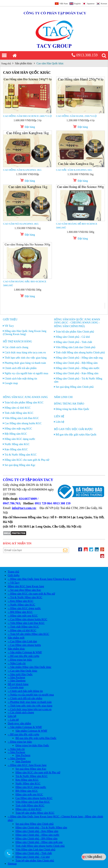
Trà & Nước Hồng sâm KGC (21, 455)
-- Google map (16, 687)
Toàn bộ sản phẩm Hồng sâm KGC (24, 403)
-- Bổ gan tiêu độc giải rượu (24, 656)
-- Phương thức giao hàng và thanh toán (30, 702)
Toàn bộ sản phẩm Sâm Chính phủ (75, 332)
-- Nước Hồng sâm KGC (21, 605)
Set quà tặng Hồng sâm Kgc (20, 465)
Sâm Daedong (23, 762)
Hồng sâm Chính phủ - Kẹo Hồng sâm (77, 373)
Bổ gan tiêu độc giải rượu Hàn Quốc (76, 435)
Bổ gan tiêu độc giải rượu (73, 429)
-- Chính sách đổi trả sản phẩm (25, 698)
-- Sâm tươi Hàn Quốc (20, 674)
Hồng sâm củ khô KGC (18, 408)
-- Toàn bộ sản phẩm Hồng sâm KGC (28, 634)
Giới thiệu (10, 319)
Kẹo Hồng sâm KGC (16, 449)
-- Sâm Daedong (17, 681)
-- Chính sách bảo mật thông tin (25, 691)
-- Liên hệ (13, 720)
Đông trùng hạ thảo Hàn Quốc (73, 409)
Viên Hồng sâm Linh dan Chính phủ (75, 347)
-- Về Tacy (14, 583)
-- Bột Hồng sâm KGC (20, 612)
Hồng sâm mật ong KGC (18, 429)
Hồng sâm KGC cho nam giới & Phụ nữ (27, 460)
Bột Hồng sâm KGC (16, 434)
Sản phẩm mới (16, 638)
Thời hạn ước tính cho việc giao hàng (26, 358)
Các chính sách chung (16, 347)
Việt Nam (64, 3)
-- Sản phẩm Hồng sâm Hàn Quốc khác (30, 667)
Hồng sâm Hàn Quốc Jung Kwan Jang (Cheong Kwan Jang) (25, 333)
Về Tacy (9, 326)
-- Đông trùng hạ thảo (20, 660)
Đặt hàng (30, 127)
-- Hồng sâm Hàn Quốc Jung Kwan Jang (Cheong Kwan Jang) (42, 579)
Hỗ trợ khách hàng (17, 342)
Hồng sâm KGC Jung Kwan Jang (25, 397)
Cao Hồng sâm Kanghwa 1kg (22, 170)
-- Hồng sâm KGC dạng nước (24, 608)
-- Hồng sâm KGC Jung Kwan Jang (27, 765)
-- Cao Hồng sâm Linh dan (22, 641)
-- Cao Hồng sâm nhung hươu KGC (27, 619)
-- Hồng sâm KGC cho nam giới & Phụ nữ (31, 594)
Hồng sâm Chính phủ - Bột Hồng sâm (77, 363)
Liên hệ (59, 416)
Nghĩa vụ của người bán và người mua (26, 373)
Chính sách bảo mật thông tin (21, 379)
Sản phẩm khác (24, 63)
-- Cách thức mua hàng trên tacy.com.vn (30, 709)
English (77, 3)
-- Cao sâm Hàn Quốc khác (23, 671)
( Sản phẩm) (94, 857)
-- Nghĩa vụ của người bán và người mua (31, 695)
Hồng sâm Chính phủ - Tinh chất (74, 342)
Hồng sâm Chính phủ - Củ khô (73, 337)
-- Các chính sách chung (21, 712)
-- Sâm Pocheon (16, 678)
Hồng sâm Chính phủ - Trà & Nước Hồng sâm (41, 828)
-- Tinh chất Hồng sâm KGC (23, 627)
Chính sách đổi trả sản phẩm (21, 368)
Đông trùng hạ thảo (69, 404)
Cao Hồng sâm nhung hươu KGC (23, 423)
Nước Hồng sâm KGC (17, 444)
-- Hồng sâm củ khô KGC (22, 630)
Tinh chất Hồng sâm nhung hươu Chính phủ (80, 353)
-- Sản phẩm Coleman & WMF (25, 652)
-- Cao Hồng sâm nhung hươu (24, 645)
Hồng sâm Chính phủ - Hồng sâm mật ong (79, 358)
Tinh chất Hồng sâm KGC (19, 413)
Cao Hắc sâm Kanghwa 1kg (74, 170)
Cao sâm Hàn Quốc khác (50, 63)
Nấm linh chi (63, 397)
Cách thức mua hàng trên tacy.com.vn (25, 353)
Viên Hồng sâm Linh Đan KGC (22, 418)
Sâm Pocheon (23, 755)
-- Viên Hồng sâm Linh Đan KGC (26, 623)
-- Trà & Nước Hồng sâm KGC (25, 597)
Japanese (91, 3)
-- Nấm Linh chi (17, 663)
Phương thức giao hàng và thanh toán (25, 363)
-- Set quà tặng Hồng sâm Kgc (24, 590)
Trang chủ (6, 64)
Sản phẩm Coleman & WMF (31, 731)
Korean (104, 3)
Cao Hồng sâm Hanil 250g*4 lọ (76, 116)
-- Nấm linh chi (16, 749)
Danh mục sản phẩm (19, 723)
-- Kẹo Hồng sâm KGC (21, 601)
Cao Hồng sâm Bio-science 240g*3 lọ (27, 116)
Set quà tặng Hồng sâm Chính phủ (75, 387)
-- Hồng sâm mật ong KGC (23, 616)
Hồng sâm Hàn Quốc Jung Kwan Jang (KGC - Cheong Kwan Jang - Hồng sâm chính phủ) (77, 323)
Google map (11, 383)
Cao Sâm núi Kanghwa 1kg (21, 224)
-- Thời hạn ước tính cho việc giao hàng (30, 706)
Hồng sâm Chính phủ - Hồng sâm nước (78, 368)
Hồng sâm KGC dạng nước (20, 439)
